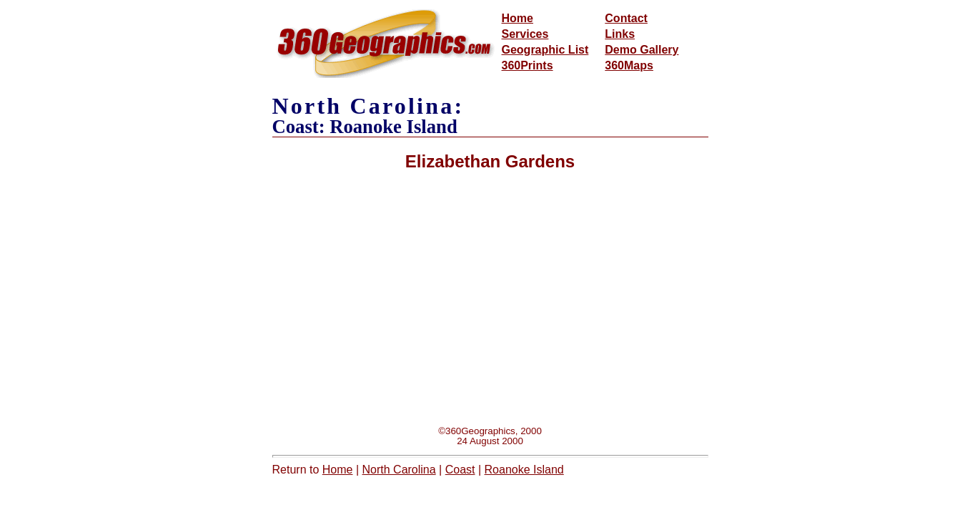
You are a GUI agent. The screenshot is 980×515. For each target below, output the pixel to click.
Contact (626, 18)
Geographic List (545, 50)
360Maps (629, 65)
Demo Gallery (642, 50)
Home (518, 18)
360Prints (528, 65)
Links (620, 34)
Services (525, 34)
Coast (460, 470)
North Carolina (399, 470)
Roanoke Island (524, 470)
